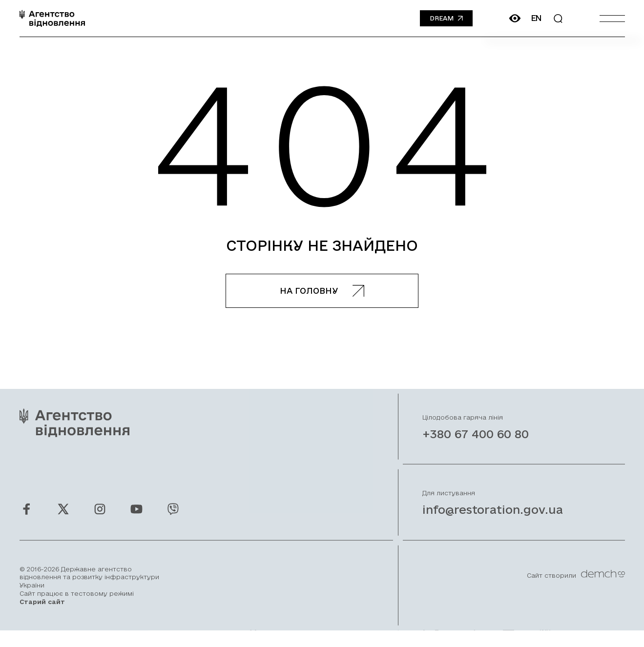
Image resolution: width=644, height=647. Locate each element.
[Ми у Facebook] (27, 519)
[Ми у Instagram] (100, 519)
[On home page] (52, 18)
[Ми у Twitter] (63, 519)
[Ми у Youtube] (136, 519)
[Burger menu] (612, 18)
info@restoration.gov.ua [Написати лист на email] (493, 520)
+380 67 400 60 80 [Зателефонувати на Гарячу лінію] (476, 445)
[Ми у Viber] (173, 519)
